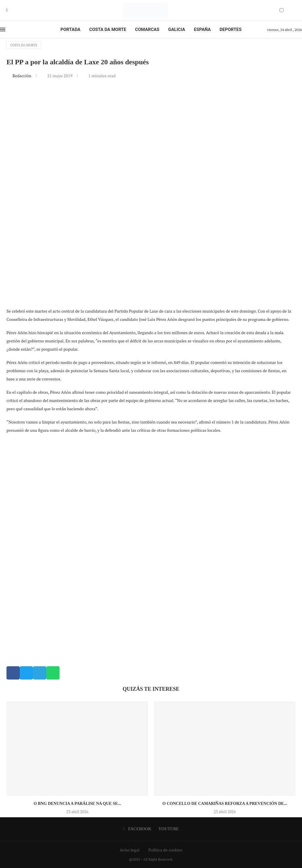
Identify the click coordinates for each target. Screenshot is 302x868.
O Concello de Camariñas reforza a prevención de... (225, 804)
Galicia (177, 29)
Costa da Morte (108, 29)
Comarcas (147, 29)
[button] (13, 673)
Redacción (22, 76)
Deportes (231, 29)
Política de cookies (165, 850)
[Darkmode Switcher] (282, 10)
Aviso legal (130, 850)
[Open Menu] (3, 29)
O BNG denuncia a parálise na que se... (77, 804)
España (202, 29)
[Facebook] (7, 10)
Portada (70, 29)
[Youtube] (11, 10)
